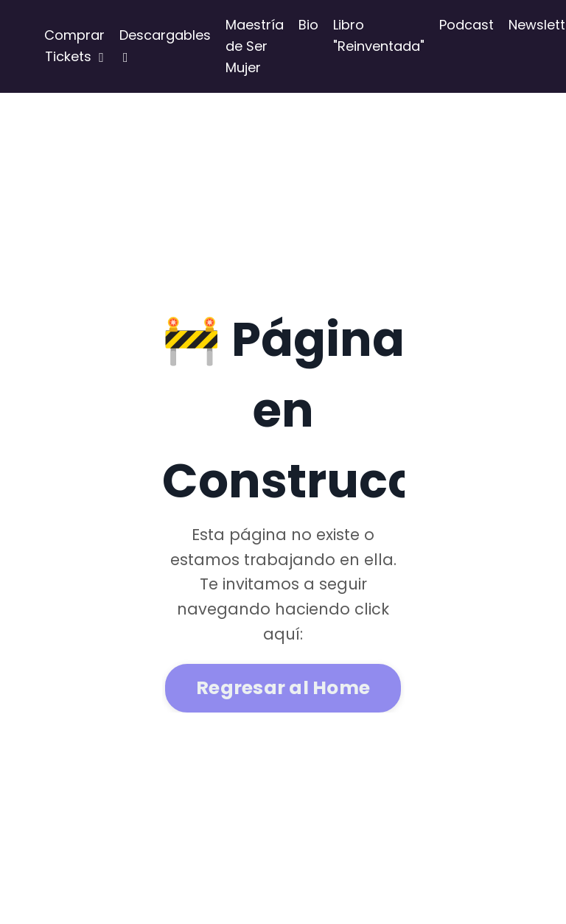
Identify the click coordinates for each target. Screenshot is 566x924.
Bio (308, 25)
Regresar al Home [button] (283, 688)
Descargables (165, 45)
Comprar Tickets (74, 46)
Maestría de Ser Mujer (255, 46)
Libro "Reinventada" (379, 35)
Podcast (467, 25)
